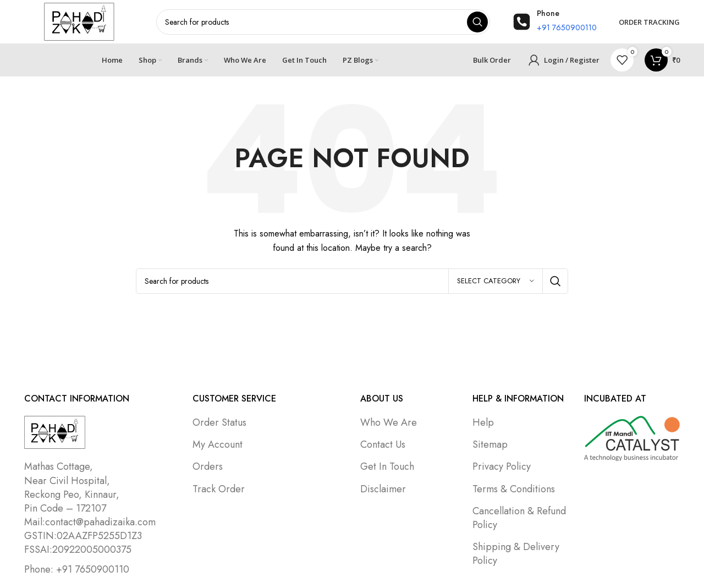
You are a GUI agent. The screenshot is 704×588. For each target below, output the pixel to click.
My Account (218, 445)
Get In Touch (387, 467)
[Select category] (496, 282)
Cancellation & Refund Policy (519, 518)
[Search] (352, 282)
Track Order (219, 489)
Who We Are (389, 423)
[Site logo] (79, 21)
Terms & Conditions (514, 489)
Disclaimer (383, 489)
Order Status (219, 423)
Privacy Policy (502, 467)
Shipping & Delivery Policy (516, 554)
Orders (208, 467)
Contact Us (383, 445)
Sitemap (490, 445)
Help (483, 423)
